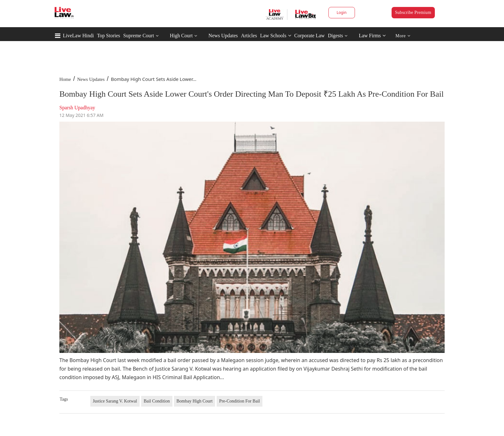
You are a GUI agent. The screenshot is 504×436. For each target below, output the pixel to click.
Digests (335, 36)
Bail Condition (157, 401)
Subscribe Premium (413, 12)
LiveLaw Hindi (78, 36)
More (403, 36)
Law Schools (276, 36)
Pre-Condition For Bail (240, 401)
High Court (181, 36)
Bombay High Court (195, 401)
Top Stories (108, 36)
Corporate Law (309, 36)
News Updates (223, 36)
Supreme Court (138, 36)
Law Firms (372, 36)
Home (65, 79)
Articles (249, 36)
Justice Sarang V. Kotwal (115, 401)
